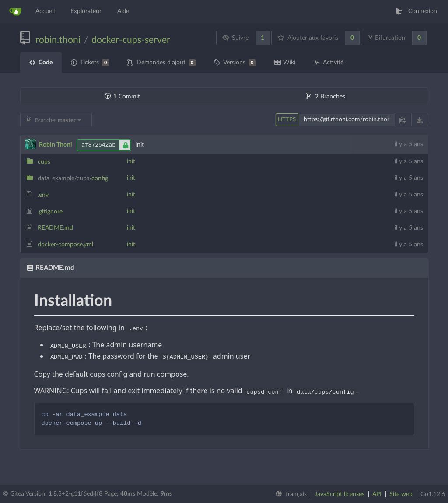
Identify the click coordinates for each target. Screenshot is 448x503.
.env (43, 195)
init (131, 161)
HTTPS (287, 120)
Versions (235, 63)
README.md (55, 228)
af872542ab (106, 145)
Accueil (45, 11)
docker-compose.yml (65, 245)
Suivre (235, 38)
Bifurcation (387, 38)
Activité (329, 63)
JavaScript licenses (339, 494)
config (73, 178)
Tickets (90, 63)
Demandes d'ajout (161, 63)
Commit (122, 97)
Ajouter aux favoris (308, 38)
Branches (326, 97)
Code (41, 63)
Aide (123, 11)
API (377, 494)
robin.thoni (58, 40)
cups (44, 162)
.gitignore (50, 212)
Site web (401, 494)
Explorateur (86, 11)
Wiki (285, 63)
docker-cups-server (131, 40)
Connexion (416, 11)
